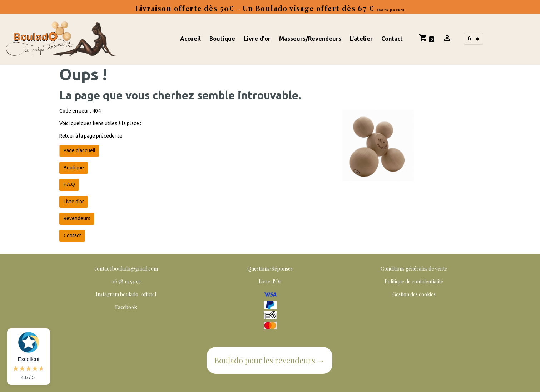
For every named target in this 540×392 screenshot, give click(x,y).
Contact (392, 39)
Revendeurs (77, 218)
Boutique (222, 39)
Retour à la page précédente (91, 136)
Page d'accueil (80, 150)
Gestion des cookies (414, 294)
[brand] (62, 39)
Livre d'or (257, 39)
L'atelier (361, 39)
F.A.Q (69, 184)
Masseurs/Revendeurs (310, 39)
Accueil (190, 39)
